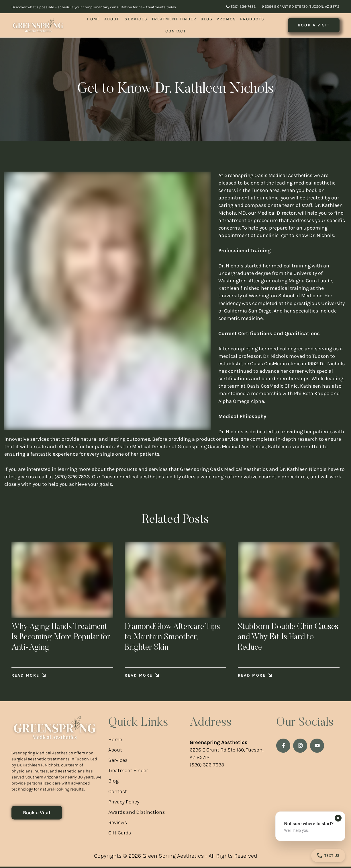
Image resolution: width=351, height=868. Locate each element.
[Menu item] (94, 19)
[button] (241, 7)
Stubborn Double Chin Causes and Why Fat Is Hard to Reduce (286, 638)
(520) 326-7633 (207, 766)
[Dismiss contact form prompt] (338, 818)
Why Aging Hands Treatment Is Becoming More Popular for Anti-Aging (62, 638)
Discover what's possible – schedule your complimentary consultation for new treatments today (94, 7)
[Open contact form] (328, 856)
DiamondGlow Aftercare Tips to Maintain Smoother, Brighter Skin (175, 638)
